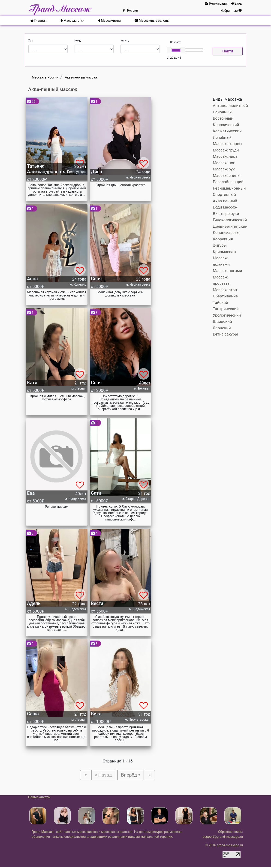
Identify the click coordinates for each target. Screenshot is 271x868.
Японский (222, 328)
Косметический (227, 131)
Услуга (125, 41)
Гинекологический (230, 220)
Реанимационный (229, 188)
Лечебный (222, 137)
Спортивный (224, 194)
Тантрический (226, 309)
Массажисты (110, 21)
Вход (236, 3)
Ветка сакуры (225, 334)
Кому (78, 41)
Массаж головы (227, 144)
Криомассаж (225, 252)
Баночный (222, 112)
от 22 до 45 (174, 58)
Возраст (175, 42)
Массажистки (72, 21)
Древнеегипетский (230, 226)
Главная (39, 21)
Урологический (227, 315)
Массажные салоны (152, 21)
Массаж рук (224, 169)
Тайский (220, 302)
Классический (226, 125)
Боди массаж (225, 207)
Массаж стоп (225, 290)
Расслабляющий (228, 182)
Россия (130, 10)
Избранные (231, 11)
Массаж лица (225, 156)
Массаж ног (224, 163)
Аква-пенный (225, 201)
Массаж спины (227, 175)
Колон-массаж (226, 233)
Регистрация (217, 3)
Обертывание (225, 296)
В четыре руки (226, 214)
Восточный (223, 118)
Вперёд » (132, 775)
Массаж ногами (227, 271)
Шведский (222, 321)
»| (152, 775)
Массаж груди (226, 150)
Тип (31, 41)
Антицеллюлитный (230, 106)
